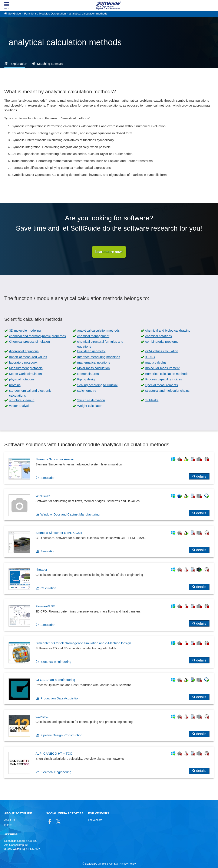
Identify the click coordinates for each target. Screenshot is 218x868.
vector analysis (20, 406)
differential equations (24, 351)
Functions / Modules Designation (45, 14)
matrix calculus (156, 362)
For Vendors (95, 820)
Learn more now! (109, 252)
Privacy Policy (127, 864)
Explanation (19, 64)
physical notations (22, 379)
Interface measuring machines (99, 357)
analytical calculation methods (88, 14)
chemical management (93, 336)
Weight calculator (90, 406)
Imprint (8, 825)
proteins (15, 385)
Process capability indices (164, 379)
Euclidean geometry (91, 351)
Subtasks (152, 400)
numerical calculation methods (167, 374)
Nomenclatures (88, 374)
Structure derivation (91, 400)
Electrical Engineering (56, 662)
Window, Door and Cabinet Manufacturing (70, 515)
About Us (10, 820)
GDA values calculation (162, 351)
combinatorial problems (162, 342)
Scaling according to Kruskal (97, 385)
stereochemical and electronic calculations (30, 393)
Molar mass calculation (94, 368)
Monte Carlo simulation (25, 374)
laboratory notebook (23, 362)
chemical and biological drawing (168, 330)
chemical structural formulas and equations (100, 344)
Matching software (50, 64)
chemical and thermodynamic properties (37, 336)
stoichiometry (87, 391)
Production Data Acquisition (60, 698)
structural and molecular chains (168, 391)
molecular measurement (163, 368)
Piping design (87, 379)
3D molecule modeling (25, 330)
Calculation (48, 588)
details (201, 476)
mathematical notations (94, 362)
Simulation (48, 478)
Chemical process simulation (29, 342)
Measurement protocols (26, 368)
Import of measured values (28, 357)
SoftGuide (14, 14)
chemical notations (159, 336)
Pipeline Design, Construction (61, 735)
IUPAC (150, 357)
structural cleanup (22, 400)
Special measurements (162, 385)
